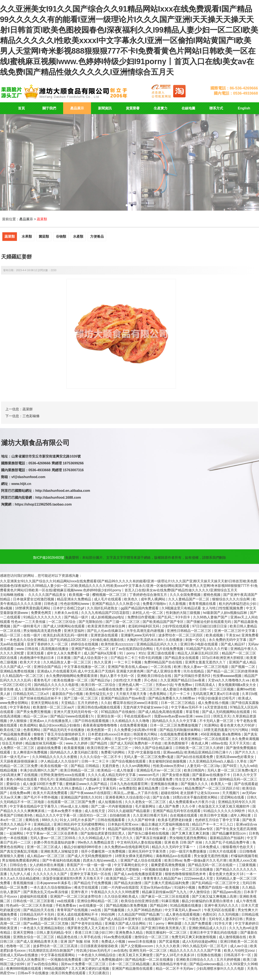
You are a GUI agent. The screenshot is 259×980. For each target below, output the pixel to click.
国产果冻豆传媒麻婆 (152, 838)
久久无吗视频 (229, 914)
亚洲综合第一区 (109, 716)
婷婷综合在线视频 (85, 644)
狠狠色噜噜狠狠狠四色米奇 (186, 874)
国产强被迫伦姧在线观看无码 (209, 622)
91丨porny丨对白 (132, 653)
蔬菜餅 (28, 409)
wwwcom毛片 (149, 775)
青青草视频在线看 (203, 604)
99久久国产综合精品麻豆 (154, 748)
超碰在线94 (170, 793)
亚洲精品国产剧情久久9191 (82, 797)
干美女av (233, 635)
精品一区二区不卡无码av (175, 969)
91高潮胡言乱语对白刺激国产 (51, 951)
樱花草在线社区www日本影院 (136, 703)
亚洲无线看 (36, 653)
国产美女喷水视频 (176, 775)
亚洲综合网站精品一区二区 (98, 901)
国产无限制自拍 (91, 622)
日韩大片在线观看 (223, 851)
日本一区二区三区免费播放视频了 (176, 725)
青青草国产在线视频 (73, 910)
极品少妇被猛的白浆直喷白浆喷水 (208, 901)
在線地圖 (188, 108)
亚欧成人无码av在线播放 (19, 955)
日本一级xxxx (172, 788)
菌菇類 (44, 236)
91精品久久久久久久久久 (43, 617)
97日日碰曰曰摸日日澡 (210, 626)
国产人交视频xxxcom (137, 946)
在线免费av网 (20, 793)
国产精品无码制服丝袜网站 (180, 730)
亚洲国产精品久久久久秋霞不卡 (82, 829)
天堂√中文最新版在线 (144, 752)
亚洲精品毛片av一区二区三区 (159, 770)
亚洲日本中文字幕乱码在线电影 (214, 932)
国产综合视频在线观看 (129, 761)
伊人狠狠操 (19, 721)
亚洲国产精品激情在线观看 (133, 969)
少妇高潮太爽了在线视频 (19, 775)
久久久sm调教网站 (137, 766)
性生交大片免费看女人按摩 (196, 779)
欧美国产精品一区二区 (124, 878)
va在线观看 (66, 901)
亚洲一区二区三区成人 (44, 847)
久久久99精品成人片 (94, 838)
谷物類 (61, 236)
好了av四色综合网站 (43, 964)
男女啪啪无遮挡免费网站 (189, 838)
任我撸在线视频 (209, 955)
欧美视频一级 (80, 595)
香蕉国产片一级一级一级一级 (89, 865)
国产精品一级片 (77, 617)
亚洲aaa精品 (173, 752)
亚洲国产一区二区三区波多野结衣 (76, 896)
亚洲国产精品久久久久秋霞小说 (116, 604)
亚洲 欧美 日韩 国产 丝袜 (184, 842)
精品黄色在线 (68, 937)
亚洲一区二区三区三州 (143, 689)
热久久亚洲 (103, 662)
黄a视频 (7, 608)
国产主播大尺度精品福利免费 (167, 883)
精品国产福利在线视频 (125, 829)
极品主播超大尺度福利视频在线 (166, 824)
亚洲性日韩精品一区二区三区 (189, 631)
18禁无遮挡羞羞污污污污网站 (226, 730)
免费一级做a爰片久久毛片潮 (205, 860)
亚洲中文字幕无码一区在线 (91, 874)
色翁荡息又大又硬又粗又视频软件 (224, 806)
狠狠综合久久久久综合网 (231, 599)
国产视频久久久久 (195, 784)
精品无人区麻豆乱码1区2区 (199, 653)
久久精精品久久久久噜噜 (131, 721)
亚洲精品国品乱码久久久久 (157, 644)
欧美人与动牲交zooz (240, 951)
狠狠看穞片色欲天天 (238, 847)
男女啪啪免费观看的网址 (21, 860)
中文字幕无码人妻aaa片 (183, 910)
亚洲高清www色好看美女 (235, 757)
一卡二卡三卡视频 (128, 662)
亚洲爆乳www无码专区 (139, 635)
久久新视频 (178, 604)
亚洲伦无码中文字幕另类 (147, 851)
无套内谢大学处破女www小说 (146, 707)
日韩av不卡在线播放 (33, 973)
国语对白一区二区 (94, 815)
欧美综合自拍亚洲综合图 (140, 901)
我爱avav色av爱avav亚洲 (174, 716)
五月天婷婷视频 (229, 960)
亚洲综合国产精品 (48, 667)
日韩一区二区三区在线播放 (193, 869)
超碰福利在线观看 (34, 896)
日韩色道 (51, 604)
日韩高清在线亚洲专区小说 (21, 869)
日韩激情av (29, 919)
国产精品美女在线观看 (182, 658)
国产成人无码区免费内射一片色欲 (136, 743)
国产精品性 (99, 743)
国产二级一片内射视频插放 (112, 806)
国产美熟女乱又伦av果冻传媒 (46, 892)
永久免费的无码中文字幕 (228, 640)
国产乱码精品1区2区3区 (69, 640)
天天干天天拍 (240, 743)
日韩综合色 (19, 865)
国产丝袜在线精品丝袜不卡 (41, 698)
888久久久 (50, 820)
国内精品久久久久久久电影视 (57, 685)
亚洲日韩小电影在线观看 (199, 644)
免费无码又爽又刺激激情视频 (194, 937)
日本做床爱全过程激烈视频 (34, 599)
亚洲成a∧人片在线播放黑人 (51, 721)
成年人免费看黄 (32, 739)
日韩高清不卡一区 (238, 955)
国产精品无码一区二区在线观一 (212, 865)
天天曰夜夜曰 (99, 973)
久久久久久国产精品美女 (48, 595)
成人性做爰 (125, 770)
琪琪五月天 (222, 716)
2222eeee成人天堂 (199, 878)
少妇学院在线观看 (176, 626)
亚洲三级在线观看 (161, 653)
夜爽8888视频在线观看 (24, 969)
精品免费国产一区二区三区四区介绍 (213, 788)
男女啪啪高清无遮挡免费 (43, 631)
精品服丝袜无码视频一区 (45, 743)
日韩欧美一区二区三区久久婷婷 (200, 748)
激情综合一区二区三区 (152, 937)
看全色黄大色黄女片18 (226, 874)
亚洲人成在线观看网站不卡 (78, 914)
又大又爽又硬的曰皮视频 (91, 969)
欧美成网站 (28, 725)
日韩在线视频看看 (112, 820)
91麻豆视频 (171, 901)
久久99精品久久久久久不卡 (65, 869)
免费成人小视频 (114, 941)
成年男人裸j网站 (153, 599)
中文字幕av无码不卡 (187, 707)
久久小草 (189, 806)
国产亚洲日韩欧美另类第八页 (164, 928)
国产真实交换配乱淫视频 (19, 851)
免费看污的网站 (113, 752)
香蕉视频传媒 (24, 883)
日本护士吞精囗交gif (69, 608)
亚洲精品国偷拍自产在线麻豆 (78, 779)
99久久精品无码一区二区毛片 (205, 946)
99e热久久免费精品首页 (96, 842)
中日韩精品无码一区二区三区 (156, 739)
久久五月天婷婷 (101, 869)
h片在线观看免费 (160, 779)
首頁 (21, 108)
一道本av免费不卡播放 (65, 811)
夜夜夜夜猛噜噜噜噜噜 (100, 725)
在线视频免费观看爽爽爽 (179, 734)
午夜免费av (184, 685)
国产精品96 (159, 905)
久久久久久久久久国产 (51, 874)
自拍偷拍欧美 (120, 815)
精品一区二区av (36, 716)
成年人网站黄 (241, 815)
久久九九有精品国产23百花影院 (106, 613)
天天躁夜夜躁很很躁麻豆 (19, 761)
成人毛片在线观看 (108, 599)
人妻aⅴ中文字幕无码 (101, 788)
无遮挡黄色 (111, 766)
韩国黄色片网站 (146, 734)
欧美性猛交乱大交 (100, 694)
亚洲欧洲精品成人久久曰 (208, 928)
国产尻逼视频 (170, 941)
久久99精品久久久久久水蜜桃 (55, 757)
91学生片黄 (224, 923)
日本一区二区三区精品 (178, 703)
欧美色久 (131, 599)
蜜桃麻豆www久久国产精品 (87, 784)
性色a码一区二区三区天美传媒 (30, 905)
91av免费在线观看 (118, 937)
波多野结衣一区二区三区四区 (181, 635)
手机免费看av (66, 905)
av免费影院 (127, 788)
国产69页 (230, 766)
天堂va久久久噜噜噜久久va (229, 680)
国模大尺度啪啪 (127, 869)
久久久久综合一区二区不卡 (101, 757)
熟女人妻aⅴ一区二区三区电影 (206, 667)
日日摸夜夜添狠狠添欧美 (100, 946)
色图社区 (209, 914)
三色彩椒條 (31, 416)
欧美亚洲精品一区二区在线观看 (205, 739)
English (244, 108)
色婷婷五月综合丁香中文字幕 (218, 820)
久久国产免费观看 (198, 923)
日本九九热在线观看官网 (129, 784)
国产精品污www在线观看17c (73, 716)
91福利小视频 (185, 887)
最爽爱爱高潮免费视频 (168, 865)
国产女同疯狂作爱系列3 (193, 676)
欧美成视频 (215, 635)
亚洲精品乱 (43, 824)
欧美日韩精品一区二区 (78, 770)
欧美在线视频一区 (55, 766)
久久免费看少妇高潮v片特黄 (136, 730)
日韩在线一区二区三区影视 (34, 901)
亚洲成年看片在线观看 (58, 919)
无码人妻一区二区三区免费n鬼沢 (233, 770)
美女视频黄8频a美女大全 (238, 685)
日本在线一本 (156, 829)
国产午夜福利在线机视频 (62, 860)
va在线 (96, 910)
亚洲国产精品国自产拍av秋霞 (124, 698)
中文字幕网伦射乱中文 (131, 865)
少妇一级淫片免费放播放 (188, 851)
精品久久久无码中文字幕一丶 (174, 847)
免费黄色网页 (42, 613)
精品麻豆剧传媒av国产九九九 (165, 892)
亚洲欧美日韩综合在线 (155, 676)
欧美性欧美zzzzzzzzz (118, 644)
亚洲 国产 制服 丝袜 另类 (80, 941)
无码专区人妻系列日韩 (226, 919)
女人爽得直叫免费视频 (31, 752)
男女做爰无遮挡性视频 (211, 856)
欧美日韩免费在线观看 (69, 973)
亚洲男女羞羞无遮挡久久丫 (206, 662)
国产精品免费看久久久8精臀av (172, 698)
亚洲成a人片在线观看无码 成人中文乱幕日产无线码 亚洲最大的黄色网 (91, 671)
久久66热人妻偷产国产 (211, 617)
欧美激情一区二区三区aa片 (54, 707)
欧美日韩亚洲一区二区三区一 (110, 748)
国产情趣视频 (115, 910)
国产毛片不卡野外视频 (41, 797)
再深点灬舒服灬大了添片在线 (136, 793)
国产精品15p (101, 680)
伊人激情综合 (200, 892)
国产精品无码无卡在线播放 (64, 730)
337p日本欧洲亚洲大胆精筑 (223, 658)
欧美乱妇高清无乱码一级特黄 (66, 635)
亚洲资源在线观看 (105, 635)
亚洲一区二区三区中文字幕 (235, 631)
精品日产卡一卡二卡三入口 (213, 824)
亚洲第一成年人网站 (97, 739)
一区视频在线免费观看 (65, 960)
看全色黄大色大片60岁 (238, 725)
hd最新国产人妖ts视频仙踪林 (226, 613)
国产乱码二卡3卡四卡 (174, 617)
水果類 (27, 236)
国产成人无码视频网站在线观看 (226, 712)
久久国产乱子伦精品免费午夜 (228, 842)
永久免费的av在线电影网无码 (127, 847)
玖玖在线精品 (194, 671)
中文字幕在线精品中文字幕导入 (34, 806)
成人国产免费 (169, 806)
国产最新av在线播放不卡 (212, 775)
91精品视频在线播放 (186, 905)
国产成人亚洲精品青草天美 (37, 941)
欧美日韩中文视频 (214, 815)
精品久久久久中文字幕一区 (57, 815)
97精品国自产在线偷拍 (119, 712)
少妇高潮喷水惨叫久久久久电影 (221, 969)
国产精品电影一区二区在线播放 (150, 960)
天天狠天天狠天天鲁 (132, 694)
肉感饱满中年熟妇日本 (37, 658)
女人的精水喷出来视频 (47, 865)
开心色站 (151, 680)
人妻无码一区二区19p (204, 766)
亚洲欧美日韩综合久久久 (195, 960)
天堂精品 (68, 703)
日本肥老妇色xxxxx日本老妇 (110, 734)
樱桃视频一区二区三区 (110, 595)
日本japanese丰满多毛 (54, 883)
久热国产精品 (88, 919)
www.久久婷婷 (77, 743)
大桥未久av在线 (67, 613)
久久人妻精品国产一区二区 (189, 599)
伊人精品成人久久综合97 (60, 761)
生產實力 (161, 108)
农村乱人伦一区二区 (148, 613)
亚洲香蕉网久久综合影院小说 (128, 797)
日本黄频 (64, 658)
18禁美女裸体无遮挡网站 (134, 856)
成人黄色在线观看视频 (183, 914)
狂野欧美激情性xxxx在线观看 (63, 775)
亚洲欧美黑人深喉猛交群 (60, 851)
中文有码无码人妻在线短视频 (140, 842)
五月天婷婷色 (88, 703)
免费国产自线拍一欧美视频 (219, 887)
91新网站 (211, 725)
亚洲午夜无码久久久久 (222, 905)
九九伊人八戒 (20, 874)
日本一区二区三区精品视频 (129, 964)
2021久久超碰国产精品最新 (129, 811)
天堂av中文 (123, 739)
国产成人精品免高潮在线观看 (161, 712)
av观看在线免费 (111, 689)
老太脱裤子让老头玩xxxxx (200, 793)
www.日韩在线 (28, 649)
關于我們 (49, 108)
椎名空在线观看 (87, 887)
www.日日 (203, 716)
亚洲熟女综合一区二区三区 (34, 937)
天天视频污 (231, 793)
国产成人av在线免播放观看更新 (138, 874)
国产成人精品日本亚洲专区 (121, 919)
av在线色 (120, 951)
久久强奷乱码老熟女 (103, 608)
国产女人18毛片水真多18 (175, 955)
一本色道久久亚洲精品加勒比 (43, 928)
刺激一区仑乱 (196, 640)
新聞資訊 (105, 108)
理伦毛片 (47, 779)
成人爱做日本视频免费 (180, 689)
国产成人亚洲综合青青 (164, 671)
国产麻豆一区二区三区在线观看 (166, 896)
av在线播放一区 (92, 905)
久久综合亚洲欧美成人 (122, 896)
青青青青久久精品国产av (163, 878)
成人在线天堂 (95, 811)
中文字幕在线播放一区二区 (85, 667)
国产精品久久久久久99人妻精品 (58, 788)
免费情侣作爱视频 (141, 617)
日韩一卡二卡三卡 (95, 761)
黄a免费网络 (232, 734)
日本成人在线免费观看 (38, 829)
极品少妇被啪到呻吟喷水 (83, 847)
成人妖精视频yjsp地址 (108, 617)
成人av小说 (239, 946)
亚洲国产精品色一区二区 (91, 649)
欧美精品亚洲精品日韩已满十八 (209, 752)
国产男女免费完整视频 (34, 712)
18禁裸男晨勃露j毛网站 (33, 608)
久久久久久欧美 (168, 946)
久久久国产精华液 (142, 820)
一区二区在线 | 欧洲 (166, 667)
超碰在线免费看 (49, 748)
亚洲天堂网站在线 (45, 703)
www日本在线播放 (142, 941)
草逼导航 (193, 712)
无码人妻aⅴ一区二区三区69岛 (53, 838)
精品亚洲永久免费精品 (74, 599)
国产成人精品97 (233, 644)
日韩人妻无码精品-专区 (55, 932)
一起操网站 (15, 833)
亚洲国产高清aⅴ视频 (63, 739)
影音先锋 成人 (11, 689)
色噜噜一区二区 (19, 946)
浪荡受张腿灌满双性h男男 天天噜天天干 (73, 878)
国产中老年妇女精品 (87, 923)
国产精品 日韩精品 (85, 766)
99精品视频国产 (57, 969)
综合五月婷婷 (13, 743)
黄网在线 (33, 820)
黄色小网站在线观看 (22, 779)
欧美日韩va (173, 860)
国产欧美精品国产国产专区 (164, 622)
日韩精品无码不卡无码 (37, 914)
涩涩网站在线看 (233, 797)
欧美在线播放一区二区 (71, 680)
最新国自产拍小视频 (68, 694)
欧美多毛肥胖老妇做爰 (175, 820)
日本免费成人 (210, 847)
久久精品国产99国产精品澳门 (141, 914)
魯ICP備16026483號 (49, 558)
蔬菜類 (42, 219)
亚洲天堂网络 (24, 932)
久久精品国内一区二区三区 (23, 676)
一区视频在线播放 (156, 869)
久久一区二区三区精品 (79, 689)
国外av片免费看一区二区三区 (84, 964)
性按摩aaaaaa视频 (228, 676)
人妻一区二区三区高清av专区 (191, 829)
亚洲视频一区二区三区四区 (124, 779)
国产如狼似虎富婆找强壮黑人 (103, 833)
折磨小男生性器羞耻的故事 (55, 842)
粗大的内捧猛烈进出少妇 (238, 604)
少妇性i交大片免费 (127, 680)
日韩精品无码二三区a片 (32, 694)
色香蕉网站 (158, 694)
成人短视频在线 (110, 802)
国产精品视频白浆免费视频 (127, 905)
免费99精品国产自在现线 (164, 662)
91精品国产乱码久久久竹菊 (207, 649)
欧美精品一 (106, 770)
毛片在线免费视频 (170, 649)
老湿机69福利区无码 (144, 626)
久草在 (242, 761)
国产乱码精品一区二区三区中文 (216, 883)
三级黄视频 (248, 865)
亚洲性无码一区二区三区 (148, 951)
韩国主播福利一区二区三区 (167, 932)
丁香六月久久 (123, 838)
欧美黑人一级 (222, 784)
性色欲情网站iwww (75, 604)
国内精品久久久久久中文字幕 (175, 721)
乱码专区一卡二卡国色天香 (186, 919)
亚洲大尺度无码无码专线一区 (76, 712)
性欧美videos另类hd (169, 766)
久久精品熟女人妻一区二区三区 (68, 662)
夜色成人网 (200, 743)
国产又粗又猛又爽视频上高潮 (215, 896)
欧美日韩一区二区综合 (99, 685)
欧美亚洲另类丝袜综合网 (107, 626)
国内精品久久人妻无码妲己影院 (74, 752)
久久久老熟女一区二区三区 (146, 802)
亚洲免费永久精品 (129, 932)
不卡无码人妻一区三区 (217, 721)
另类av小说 (164, 685)
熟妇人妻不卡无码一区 (118, 676)
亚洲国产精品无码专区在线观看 (177, 811)
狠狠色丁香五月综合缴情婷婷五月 (60, 734)
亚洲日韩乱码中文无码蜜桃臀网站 (80, 824)
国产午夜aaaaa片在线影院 (91, 793)
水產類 (78, 236)
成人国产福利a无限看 (100, 653)
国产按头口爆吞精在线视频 (149, 833)
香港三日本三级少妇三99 (94, 932)
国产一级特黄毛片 (27, 626)
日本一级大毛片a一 (15, 757)
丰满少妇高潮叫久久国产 (39, 770)
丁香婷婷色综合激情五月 (149, 595)
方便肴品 (97, 236)
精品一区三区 (11, 635)
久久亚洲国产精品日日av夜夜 (183, 680)
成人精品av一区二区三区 (46, 856)
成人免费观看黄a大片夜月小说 (192, 802)
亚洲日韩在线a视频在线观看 (99, 707)
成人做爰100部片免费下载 (43, 784)
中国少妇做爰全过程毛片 (217, 698)
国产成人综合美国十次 (91, 658)
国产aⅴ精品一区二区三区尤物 (46, 923)
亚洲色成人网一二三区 (136, 685)
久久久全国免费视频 (186, 595)
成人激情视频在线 (233, 937)
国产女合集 (162, 797)
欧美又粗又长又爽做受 (136, 955)
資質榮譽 (133, 108)
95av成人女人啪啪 (75, 806)
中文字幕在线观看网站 (58, 955)
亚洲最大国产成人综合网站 (126, 923)
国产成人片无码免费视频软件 (90, 856)
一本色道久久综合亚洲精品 (27, 640)
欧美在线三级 (11, 730)
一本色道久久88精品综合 (97, 955)
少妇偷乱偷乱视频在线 (107, 640)
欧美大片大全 (31, 662)
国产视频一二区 (244, 667)
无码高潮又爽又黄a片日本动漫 (216, 694)
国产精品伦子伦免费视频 (93, 883)
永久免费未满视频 (245, 739)
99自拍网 (108, 914)
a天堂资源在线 (217, 707)
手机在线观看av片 (138, 716)
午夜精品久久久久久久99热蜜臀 (115, 892)
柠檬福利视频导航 (244, 856)
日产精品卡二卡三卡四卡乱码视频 (137, 658)
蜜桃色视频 (212, 595)
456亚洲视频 (210, 734)
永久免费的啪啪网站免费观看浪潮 (72, 676)
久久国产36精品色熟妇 (145, 910)
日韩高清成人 (205, 685)
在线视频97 (153, 919)
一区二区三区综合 (63, 622)
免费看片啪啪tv (155, 604)
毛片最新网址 (146, 806)
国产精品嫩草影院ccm (229, 833)
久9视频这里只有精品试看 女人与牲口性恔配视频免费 (203, 608)
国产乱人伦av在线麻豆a (106, 631)
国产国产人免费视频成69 (104, 960)
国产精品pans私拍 (227, 892)
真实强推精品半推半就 (170, 964)
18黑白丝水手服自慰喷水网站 (195, 797)
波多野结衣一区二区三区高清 (56, 946)
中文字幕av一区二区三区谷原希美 (52, 833)
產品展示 (77, 108)
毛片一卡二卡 (180, 694)
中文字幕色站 (20, 707)
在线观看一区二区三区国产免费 (72, 802)
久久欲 (106, 703)
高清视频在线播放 (55, 649)
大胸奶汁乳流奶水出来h (145, 640)
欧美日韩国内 (195, 770)
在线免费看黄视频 (134, 725)
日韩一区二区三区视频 (217, 689)
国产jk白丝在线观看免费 (195, 757)
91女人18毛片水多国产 (78, 820)
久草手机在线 (91, 937)
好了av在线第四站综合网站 (133, 649)
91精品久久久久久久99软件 (225, 811)
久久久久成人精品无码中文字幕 (112, 775)
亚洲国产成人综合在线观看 (141, 860)
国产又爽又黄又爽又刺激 (191, 833)
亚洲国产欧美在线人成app (128, 667)
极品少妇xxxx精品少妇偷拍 (60, 725)
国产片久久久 (246, 752)
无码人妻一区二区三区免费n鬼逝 (149, 757)
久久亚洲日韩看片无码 (150, 815)
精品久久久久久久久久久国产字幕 (196, 951)
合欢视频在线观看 (184, 815)
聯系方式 (216, 108)
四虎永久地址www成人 (101, 860)
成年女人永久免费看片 (64, 653)
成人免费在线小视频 (214, 703)
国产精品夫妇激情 (128, 883)
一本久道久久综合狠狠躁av (51, 887)
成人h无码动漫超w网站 (200, 941)
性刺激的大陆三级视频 (183, 613)
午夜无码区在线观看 (220, 910)
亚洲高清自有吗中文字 (42, 689)
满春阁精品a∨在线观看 (174, 856)
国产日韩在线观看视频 (92, 721)
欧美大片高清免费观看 (51, 793)
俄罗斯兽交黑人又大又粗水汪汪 (92, 928)
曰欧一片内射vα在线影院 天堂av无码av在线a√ (137, 887)
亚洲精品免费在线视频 (18, 671)
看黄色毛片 (43, 680)
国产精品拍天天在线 (39, 910)
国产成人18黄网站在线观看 (64, 626)
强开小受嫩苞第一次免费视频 (104, 851)
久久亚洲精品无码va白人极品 (212, 761)
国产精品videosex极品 (207, 964)
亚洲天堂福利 (74, 631)
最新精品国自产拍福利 (227, 838)
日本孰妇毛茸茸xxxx (124, 824)
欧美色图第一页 (100, 730)
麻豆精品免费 (149, 788)
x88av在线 (219, 743)
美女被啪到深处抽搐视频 (168, 761)
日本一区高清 (129, 928)
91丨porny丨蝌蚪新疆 (165, 923)
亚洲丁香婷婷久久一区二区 (48, 644)
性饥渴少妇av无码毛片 (94, 951)
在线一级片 (32, 635)
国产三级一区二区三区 (123, 622)
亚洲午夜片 (80, 892)
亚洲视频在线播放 (165, 784)
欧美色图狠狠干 (177, 743)
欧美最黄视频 (74, 748)
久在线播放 (174, 640)
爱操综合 (13, 784)
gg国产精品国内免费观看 (140, 608)
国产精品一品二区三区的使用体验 (232, 671)
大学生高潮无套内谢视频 (146, 631)
